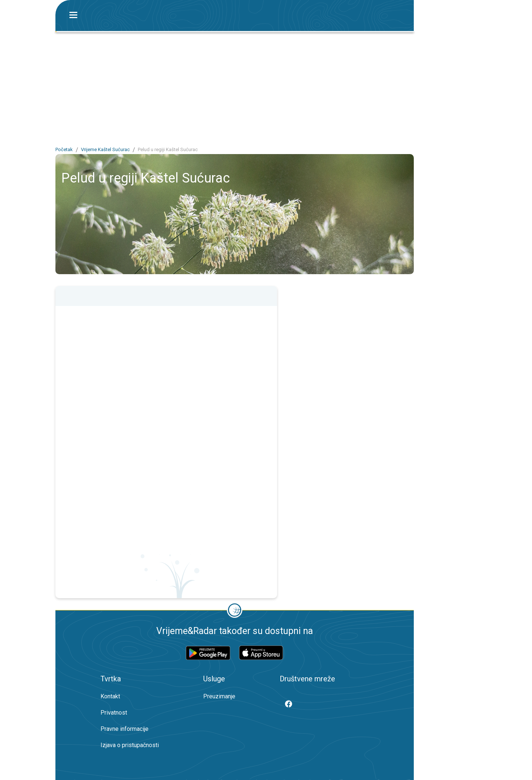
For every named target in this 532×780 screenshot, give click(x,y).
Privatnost (114, 713)
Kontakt (110, 696)
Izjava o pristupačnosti (130, 745)
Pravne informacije (125, 729)
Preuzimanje (219, 696)
